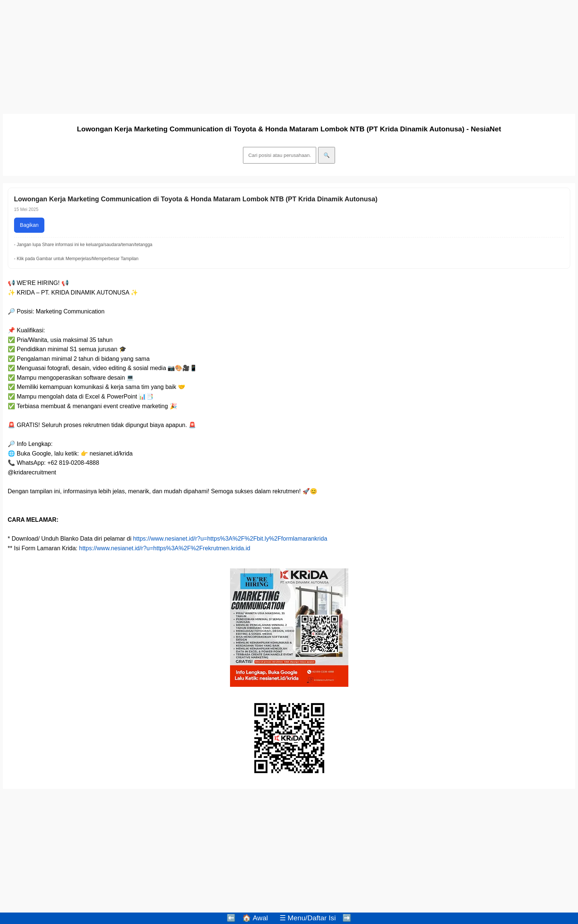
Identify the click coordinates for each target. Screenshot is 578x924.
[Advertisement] (225, 55)
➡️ (347, 918)
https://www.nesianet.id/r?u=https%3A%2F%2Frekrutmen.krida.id (165, 548)
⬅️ (231, 918)
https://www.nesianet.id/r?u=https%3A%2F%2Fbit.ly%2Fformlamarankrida (230, 539)
